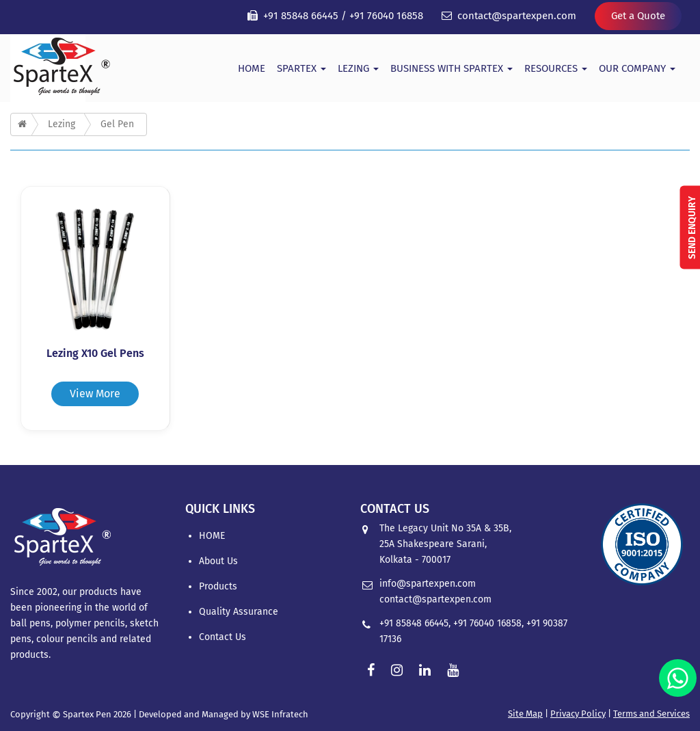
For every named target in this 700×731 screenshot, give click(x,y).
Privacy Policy (578, 714)
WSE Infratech (280, 714)
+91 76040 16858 (386, 16)
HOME (252, 68)
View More (95, 394)
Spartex (301, 68)
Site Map (525, 714)
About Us (218, 561)
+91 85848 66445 (301, 16)
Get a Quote (638, 16)
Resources (556, 68)
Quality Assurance (239, 612)
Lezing (358, 68)
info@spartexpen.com (428, 584)
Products (218, 586)
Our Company (637, 68)
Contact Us (223, 637)
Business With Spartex (452, 68)
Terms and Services (651, 714)
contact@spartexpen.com (517, 16)
